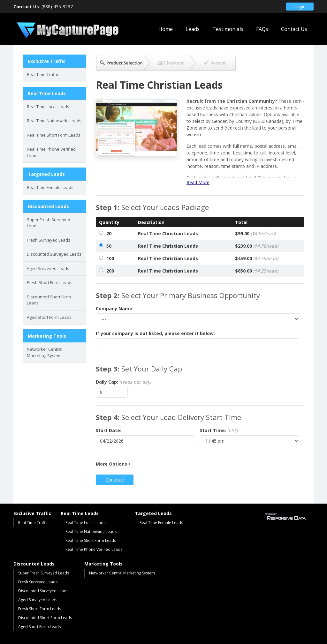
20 (109, 233)
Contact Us (294, 29)
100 (110, 258)
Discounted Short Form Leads (49, 300)
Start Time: (219, 430)
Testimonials (228, 29)
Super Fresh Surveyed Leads (49, 223)
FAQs (262, 29)
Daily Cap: (123, 382)
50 (109, 246)
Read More (198, 182)
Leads (193, 29)
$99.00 (255, 233)
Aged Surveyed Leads (48, 268)
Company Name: (115, 308)
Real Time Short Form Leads (54, 135)
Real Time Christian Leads (168, 233)
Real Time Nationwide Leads (54, 121)
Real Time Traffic (43, 74)
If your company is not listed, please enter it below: (155, 333)
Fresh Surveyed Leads (49, 240)
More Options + (114, 464)
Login (300, 7)
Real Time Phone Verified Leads (51, 152)
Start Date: (109, 430)
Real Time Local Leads (48, 107)
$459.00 (257, 258)
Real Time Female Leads (50, 187)
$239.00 (257, 246)
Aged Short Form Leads (49, 317)
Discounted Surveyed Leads (54, 254)
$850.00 (257, 271)
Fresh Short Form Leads (50, 282)
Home (166, 29)
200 (110, 271)
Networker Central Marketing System (45, 352)
